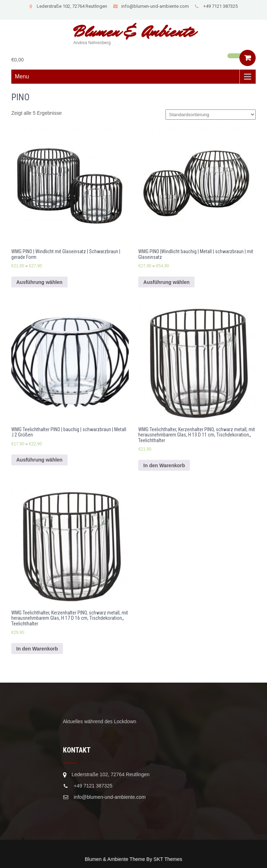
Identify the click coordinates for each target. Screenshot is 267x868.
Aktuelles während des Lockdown (100, 721)
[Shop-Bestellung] (211, 115)
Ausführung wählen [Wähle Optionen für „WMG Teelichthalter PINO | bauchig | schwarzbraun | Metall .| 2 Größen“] (39, 460)
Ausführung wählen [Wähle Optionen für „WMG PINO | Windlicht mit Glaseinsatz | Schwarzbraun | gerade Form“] (39, 282)
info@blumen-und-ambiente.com (151, 6)
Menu (22, 76)
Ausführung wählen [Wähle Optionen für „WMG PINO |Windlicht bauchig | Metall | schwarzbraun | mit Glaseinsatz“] (166, 282)
